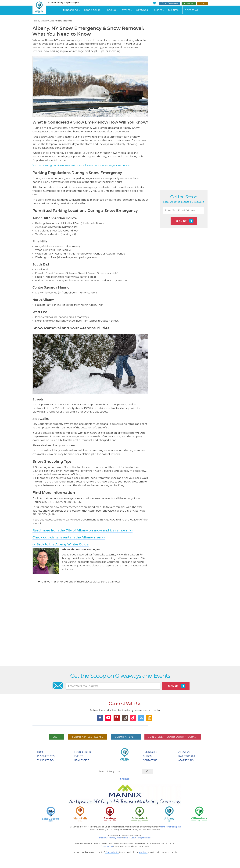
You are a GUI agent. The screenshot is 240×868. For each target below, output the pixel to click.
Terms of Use (128, 838)
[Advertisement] (120, 628)
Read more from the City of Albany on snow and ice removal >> (82, 530)
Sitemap (125, 779)
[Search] (147, 771)
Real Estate (82, 760)
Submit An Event (126, 737)
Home (36, 21)
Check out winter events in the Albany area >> (69, 537)
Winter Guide (48, 21)
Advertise (189, 3)
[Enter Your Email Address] (184, 210)
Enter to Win (192, 10)
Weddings (142, 10)
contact (143, 852)
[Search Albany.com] (119, 771)
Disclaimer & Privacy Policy (110, 838)
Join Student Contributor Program (172, 737)
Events (126, 10)
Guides (158, 10)
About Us (184, 752)
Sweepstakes (187, 756)
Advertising (186, 760)
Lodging (111, 10)
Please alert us (107, 846)
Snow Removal (64, 21)
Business (173, 10)
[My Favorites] (155, 3)
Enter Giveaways (170, 3)
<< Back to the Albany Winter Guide (61, 544)
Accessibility (112, 852)
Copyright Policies (143, 838)
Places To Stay (46, 756)
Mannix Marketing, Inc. (171, 827)
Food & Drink (92, 10)
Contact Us (150, 760)
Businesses (150, 752)
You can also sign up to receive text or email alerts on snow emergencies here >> (81, 165)
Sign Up (185, 221)
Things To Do (70, 10)
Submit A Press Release (88, 737)
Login (202, 3)
